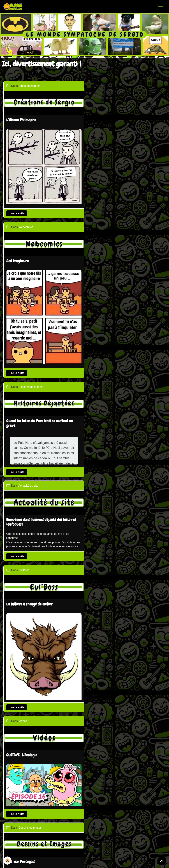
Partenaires (74, 815)
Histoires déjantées (31, 224)
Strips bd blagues (30, 86)
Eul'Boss (24, 323)
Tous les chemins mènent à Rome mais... (35, 676)
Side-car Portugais (103, 465)
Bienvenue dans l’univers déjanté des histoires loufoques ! (124, 278)
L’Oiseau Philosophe (22, 119)
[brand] (14, 7)
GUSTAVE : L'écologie (105, 360)
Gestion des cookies (97, 842)
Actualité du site (111, 242)
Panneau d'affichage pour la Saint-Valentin (122, 592)
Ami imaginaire (100, 119)
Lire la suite (17, 211)
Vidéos (106, 326)
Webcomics (109, 86)
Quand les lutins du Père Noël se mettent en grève (40, 260)
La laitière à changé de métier (30, 356)
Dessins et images (113, 431)
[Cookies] (8, 861)
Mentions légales (70, 842)
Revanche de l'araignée (24, 504)
